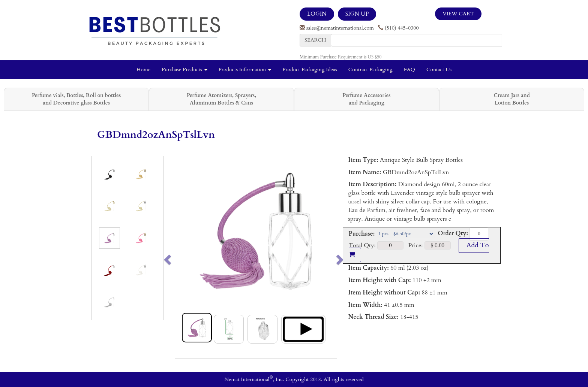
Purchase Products (184, 69)
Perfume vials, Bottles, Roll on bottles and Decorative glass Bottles (76, 99)
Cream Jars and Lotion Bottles (511, 99)
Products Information (245, 69)
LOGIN (317, 14)
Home (143, 69)
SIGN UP (357, 14)
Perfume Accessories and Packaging (366, 99)
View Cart (458, 14)
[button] (183, 257)
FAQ (409, 69)
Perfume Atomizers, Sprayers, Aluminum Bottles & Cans (221, 99)
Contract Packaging (370, 69)
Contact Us (439, 69)
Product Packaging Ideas (310, 69)
